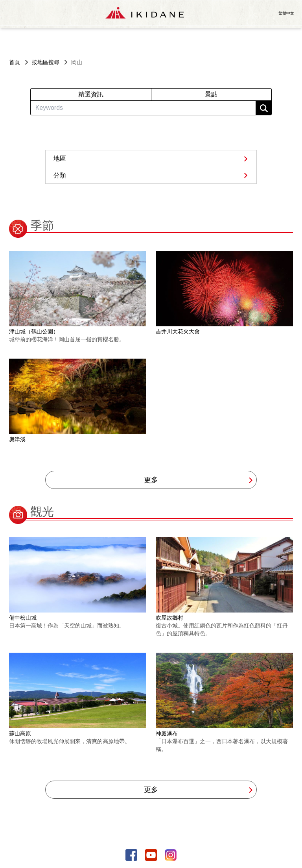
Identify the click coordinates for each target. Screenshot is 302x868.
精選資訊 (91, 94)
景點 (211, 94)
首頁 (15, 62)
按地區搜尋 (46, 62)
